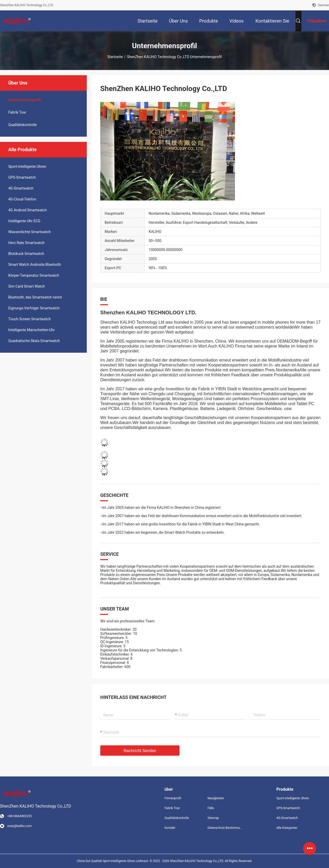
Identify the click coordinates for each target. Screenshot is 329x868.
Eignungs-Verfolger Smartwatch (34, 308)
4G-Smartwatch (21, 188)
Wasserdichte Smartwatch (30, 232)
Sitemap (213, 818)
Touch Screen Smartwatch (30, 319)
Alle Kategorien (287, 828)
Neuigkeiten (216, 798)
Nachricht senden (140, 751)
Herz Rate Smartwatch (26, 243)
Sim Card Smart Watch (27, 286)
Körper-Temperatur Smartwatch (34, 275)
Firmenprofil (173, 798)
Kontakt (170, 828)
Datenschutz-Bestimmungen (225, 828)
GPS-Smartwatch (22, 177)
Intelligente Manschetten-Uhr (31, 330)
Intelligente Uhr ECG (24, 221)
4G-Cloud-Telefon (22, 199)
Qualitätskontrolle (23, 125)
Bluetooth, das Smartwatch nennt (35, 297)
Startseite (115, 57)
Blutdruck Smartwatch (26, 254)
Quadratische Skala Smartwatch (34, 341)
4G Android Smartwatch (28, 210)
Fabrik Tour (17, 112)
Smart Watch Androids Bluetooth (35, 265)
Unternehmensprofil (24, 100)
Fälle (211, 808)
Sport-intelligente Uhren (27, 166)
